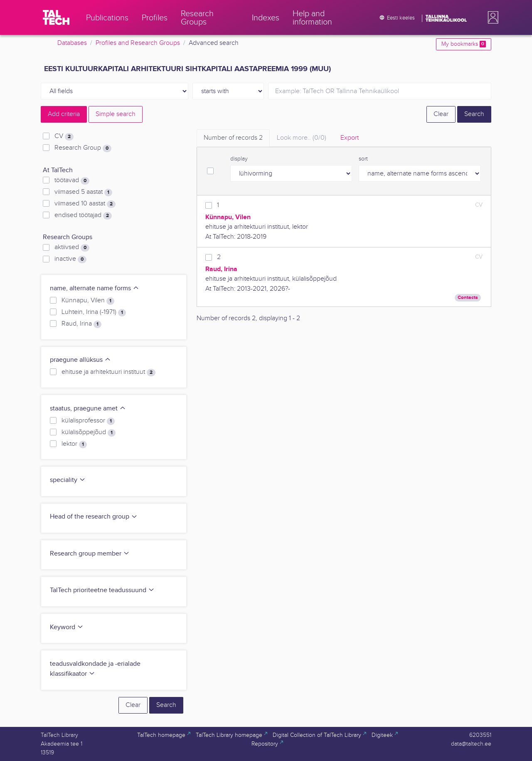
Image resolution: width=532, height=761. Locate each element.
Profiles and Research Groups (138, 43)
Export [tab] (350, 138)
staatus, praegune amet (88, 409)
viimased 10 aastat (85, 204)
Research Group (83, 148)
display (239, 159)
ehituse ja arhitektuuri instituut (108, 372)
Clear (441, 114)
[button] (491, 17)
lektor (74, 444)
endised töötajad (83, 215)
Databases (72, 43)
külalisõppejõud (89, 432)
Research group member (90, 554)
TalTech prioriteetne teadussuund (102, 590)
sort (363, 159)
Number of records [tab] (233, 138)
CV (64, 136)
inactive (70, 259)
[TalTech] (56, 17)
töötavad (72, 180)
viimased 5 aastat (83, 192)
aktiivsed (72, 247)
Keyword (67, 627)
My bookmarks (464, 44)
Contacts (468, 298)
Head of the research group (94, 517)
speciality (68, 480)
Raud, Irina (81, 324)
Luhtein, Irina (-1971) (94, 312)
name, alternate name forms (95, 288)
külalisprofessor (88, 421)
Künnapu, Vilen (88, 301)
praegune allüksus (80, 360)
